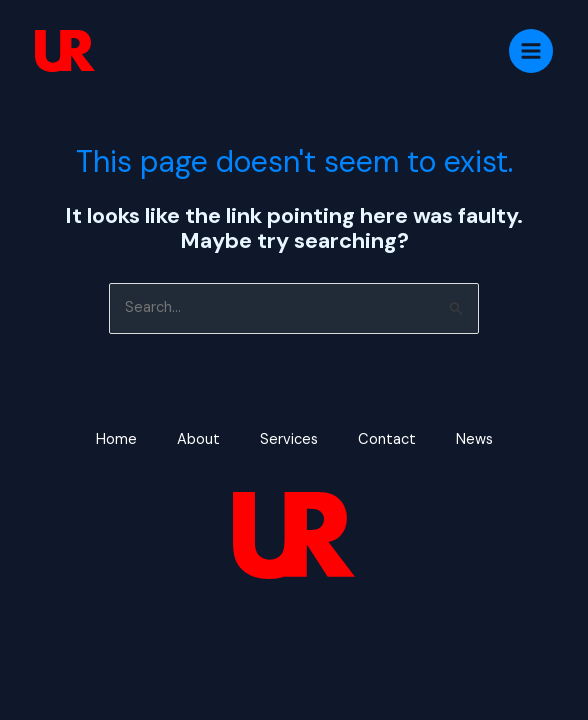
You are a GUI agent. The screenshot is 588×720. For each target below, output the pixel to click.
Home (116, 439)
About (198, 439)
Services (289, 439)
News (474, 439)
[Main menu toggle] (531, 51)
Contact (387, 439)
